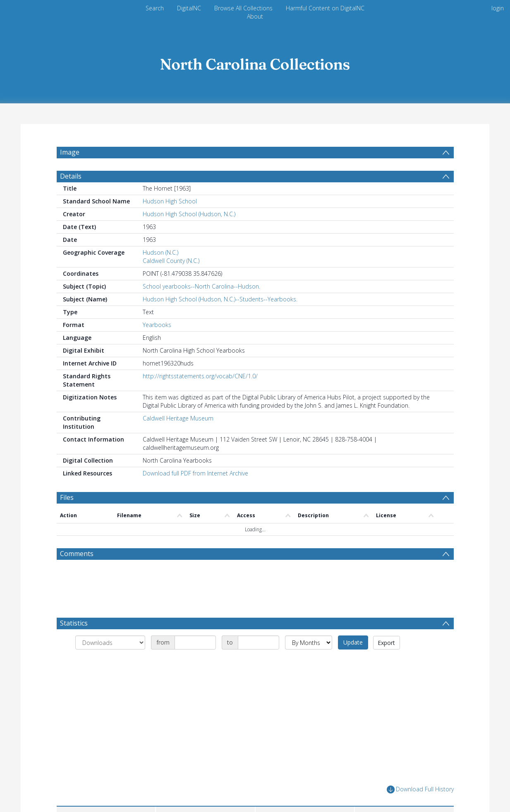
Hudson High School (170, 201)
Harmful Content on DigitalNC (325, 8)
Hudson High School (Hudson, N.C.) (189, 214)
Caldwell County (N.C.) (171, 261)
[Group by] (110, 642)
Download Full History (420, 789)
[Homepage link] (255, 62)
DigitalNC (189, 8)
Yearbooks (157, 325)
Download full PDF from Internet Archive (195, 473)
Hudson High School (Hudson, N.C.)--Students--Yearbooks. (220, 299)
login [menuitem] (498, 8)
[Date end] (259, 642)
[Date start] (195, 642)
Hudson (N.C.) (160, 252)
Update (353, 642)
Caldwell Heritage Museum (178, 418)
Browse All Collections (243, 8)
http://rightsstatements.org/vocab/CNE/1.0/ (200, 376)
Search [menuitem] (155, 8)
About (255, 16)
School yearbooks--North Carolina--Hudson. (201, 286)
